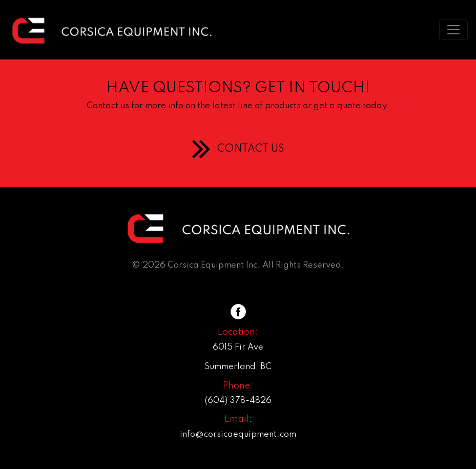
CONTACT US (251, 149)
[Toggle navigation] (453, 30)
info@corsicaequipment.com (238, 434)
